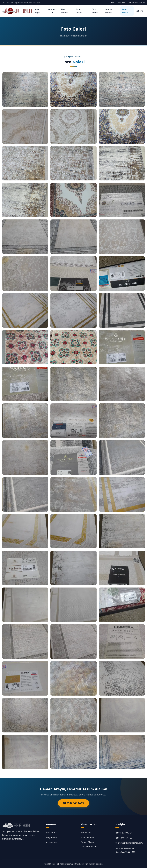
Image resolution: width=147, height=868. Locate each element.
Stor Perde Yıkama (89, 847)
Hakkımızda (51, 833)
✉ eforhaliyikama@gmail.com (129, 843)
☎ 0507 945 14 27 (137, 3)
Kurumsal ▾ (53, 11)
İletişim (139, 11)
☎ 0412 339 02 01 (119, 3)
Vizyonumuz (51, 842)
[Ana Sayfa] (18, 11)
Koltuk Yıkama (79, 11)
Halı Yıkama (65, 11)
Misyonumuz (52, 837)
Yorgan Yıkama (109, 11)
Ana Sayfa (38, 11)
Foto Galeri (125, 11)
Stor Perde (95, 11)
